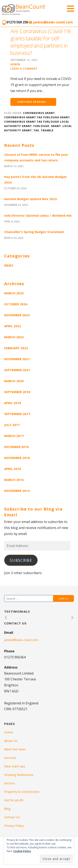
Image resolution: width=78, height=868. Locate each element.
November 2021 (17, 359)
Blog (7, 809)
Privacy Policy (14, 826)
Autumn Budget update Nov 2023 (30, 199)
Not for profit (14, 800)
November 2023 (17, 315)
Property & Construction (22, 792)
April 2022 (13, 326)
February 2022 (16, 348)
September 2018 (17, 392)
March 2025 (14, 293)
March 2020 (14, 381)
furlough (41, 126)
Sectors (10, 783)
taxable (47, 130)
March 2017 (14, 436)
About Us (11, 741)
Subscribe (21, 560)
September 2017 (17, 414)
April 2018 (13, 403)
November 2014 (17, 491)
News (9, 265)
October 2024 (16, 304)
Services (10, 758)
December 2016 (16, 447)
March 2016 (14, 480)
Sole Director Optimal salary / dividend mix (38, 215)
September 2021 (17, 370)
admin (15, 64)
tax (36, 130)
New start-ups (15, 766)
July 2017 (12, 425)
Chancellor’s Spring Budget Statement (34, 232)
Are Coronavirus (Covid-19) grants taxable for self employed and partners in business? (40, 42)
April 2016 (13, 469)
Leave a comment (24, 69)
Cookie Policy (22, 851)
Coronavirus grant (39, 113)
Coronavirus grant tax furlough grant (37, 117)
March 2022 (14, 337)
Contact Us (12, 817)
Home (9, 732)
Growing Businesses (19, 775)
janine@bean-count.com (51, 22)
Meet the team (15, 749)
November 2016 (17, 458)
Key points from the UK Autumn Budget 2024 (35, 179)
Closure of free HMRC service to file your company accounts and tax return (36, 157)
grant (56, 126)
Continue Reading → (33, 102)
